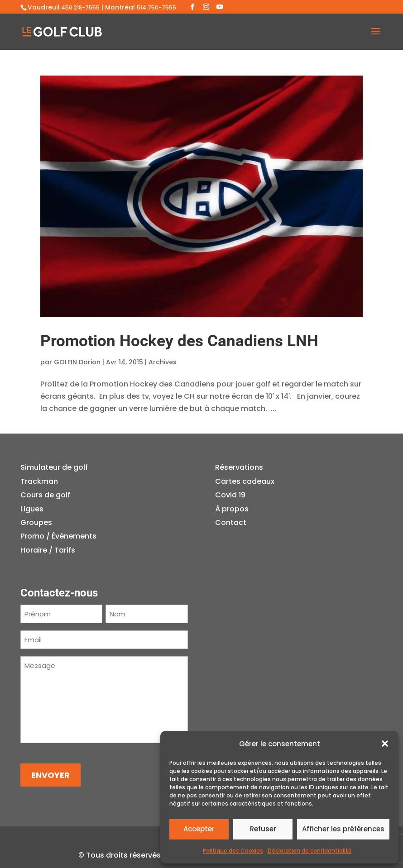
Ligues (32, 509)
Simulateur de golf (54, 467)
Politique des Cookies (233, 851)
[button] (385, 744)
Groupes (36, 522)
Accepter (199, 829)
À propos (232, 509)
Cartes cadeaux (245, 481)
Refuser (263, 829)
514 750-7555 (156, 7)
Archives (163, 362)
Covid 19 (230, 495)
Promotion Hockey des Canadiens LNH (179, 341)
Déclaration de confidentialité (310, 851)
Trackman (39, 481)
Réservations (239, 467)
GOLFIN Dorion (77, 362)
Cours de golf (45, 495)
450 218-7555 (80, 7)
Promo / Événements (58, 536)
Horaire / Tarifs (48, 550)
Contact (231, 522)
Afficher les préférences (343, 829)
